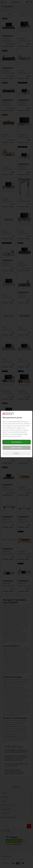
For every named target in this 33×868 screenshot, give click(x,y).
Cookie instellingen (17, 448)
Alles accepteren (16, 442)
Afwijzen (16, 453)
